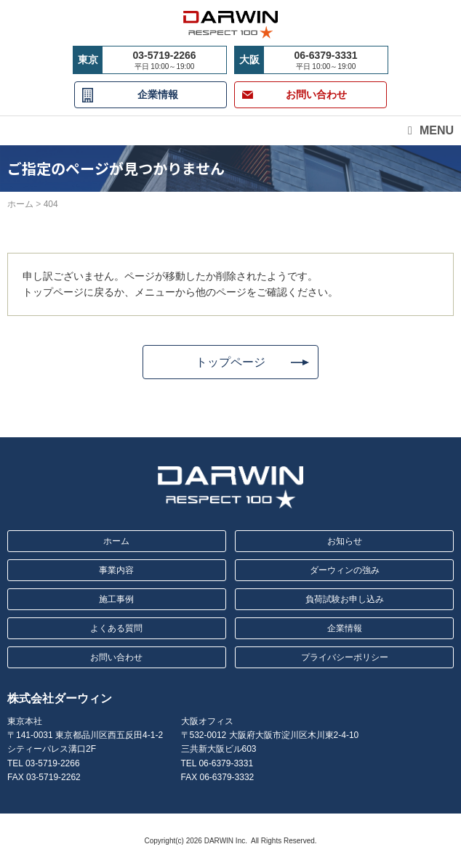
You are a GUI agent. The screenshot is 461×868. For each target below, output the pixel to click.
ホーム (116, 541)
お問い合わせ (116, 657)
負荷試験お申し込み (345, 599)
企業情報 (158, 94)
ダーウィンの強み (345, 570)
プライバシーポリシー (345, 657)
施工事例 (116, 599)
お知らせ (345, 541)
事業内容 (116, 570)
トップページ (230, 362)
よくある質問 (116, 628)
